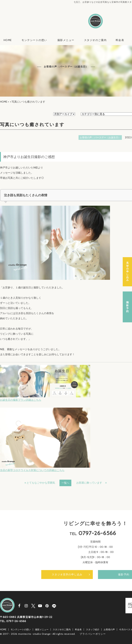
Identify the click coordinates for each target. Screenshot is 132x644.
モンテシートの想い (34, 40)
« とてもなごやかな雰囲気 (40, 483)
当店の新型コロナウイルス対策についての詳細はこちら (32, 470)
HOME (8, 40)
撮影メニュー (66, 40)
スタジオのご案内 (95, 40)
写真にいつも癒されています (32, 125)
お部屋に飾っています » (92, 483)
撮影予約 (127, 307)
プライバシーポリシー (93, 634)
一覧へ (65, 483)
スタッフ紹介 (93, 629)
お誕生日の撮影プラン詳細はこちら (21, 400)
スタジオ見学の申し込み (67, 575)
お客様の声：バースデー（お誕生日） (100, 137)
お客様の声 (109, 629)
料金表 (120, 40)
